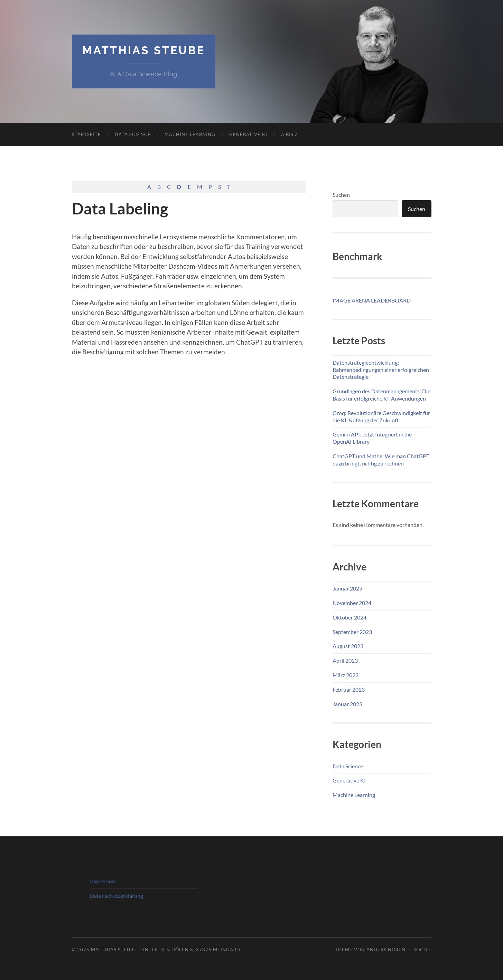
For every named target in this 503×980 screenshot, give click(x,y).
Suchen (341, 195)
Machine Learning (190, 134)
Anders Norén (386, 950)
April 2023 (345, 660)
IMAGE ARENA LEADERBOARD (372, 300)
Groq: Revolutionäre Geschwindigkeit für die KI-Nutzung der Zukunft (381, 416)
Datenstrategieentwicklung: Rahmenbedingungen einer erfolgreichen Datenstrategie (381, 370)
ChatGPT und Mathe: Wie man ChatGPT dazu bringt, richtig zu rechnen (381, 460)
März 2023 (346, 675)
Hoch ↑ (422, 950)
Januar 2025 (347, 588)
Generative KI (248, 134)
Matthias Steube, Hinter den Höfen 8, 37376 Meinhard (166, 950)
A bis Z (290, 134)
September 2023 (352, 632)
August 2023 (348, 646)
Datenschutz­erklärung (117, 896)
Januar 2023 (347, 704)
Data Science (133, 134)
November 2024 (352, 603)
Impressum (103, 881)
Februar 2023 (349, 689)
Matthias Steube (144, 50)
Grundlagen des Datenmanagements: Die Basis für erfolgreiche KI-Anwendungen (381, 395)
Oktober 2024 (350, 617)
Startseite (86, 134)
